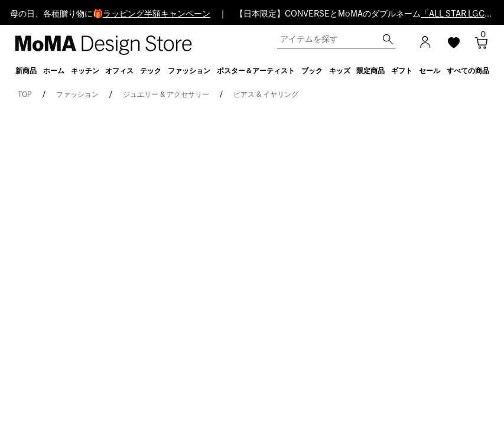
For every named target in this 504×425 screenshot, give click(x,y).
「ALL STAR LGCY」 (459, 14)
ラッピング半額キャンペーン (157, 14)
